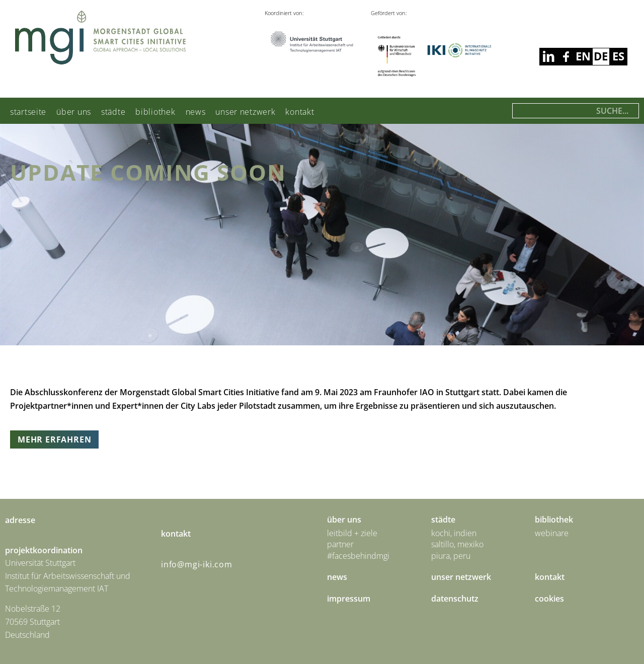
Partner (340, 544)
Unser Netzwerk (245, 112)
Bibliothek (155, 112)
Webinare (552, 533)
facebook (548, 57)
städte (113, 112)
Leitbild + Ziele (352, 533)
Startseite (28, 112)
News (196, 112)
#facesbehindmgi (358, 556)
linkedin (566, 57)
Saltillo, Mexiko (457, 544)
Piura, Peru (451, 556)
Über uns (74, 112)
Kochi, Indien (454, 533)
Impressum (349, 599)
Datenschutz (455, 599)
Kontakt (300, 112)
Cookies (549, 599)
